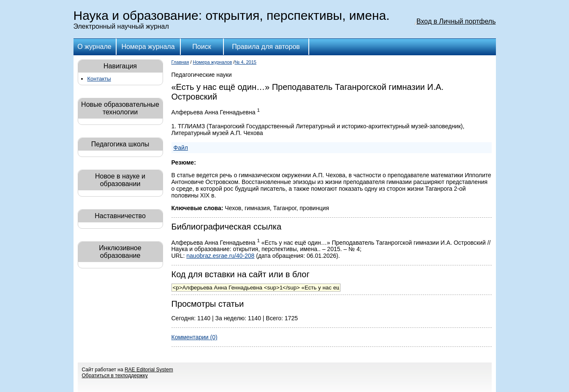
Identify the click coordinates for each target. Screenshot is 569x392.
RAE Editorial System (149, 370)
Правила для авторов (266, 47)
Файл (181, 148)
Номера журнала (148, 47)
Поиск (201, 47)
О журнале (94, 47)
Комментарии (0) (195, 337)
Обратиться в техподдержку (115, 376)
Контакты (99, 79)
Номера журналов (213, 62)
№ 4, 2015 (245, 62)
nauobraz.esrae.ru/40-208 (220, 256)
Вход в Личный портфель (456, 21)
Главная (180, 62)
